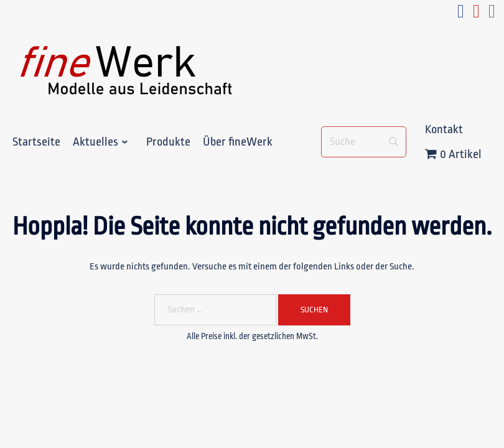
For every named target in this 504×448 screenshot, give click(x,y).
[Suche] (364, 142)
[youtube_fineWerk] (476, 15)
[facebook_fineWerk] (461, 15)
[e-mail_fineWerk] (492, 15)
